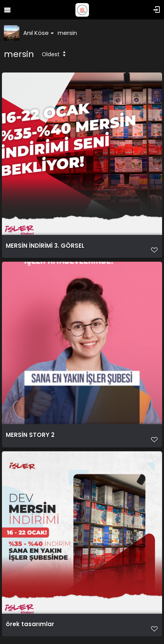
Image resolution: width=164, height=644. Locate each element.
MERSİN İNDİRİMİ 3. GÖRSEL (45, 246)
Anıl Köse (38, 33)
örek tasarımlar (30, 624)
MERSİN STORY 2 (30, 435)
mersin (67, 33)
